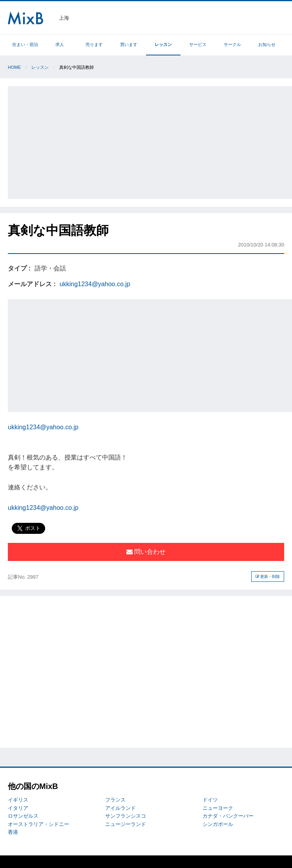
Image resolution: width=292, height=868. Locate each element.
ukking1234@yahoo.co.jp (95, 284)
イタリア (18, 808)
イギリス (18, 800)
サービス (198, 44)
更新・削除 (268, 577)
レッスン (163, 44)
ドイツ (210, 800)
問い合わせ (146, 552)
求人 (60, 44)
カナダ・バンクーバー (228, 816)
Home (14, 67)
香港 (13, 832)
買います (129, 44)
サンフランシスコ (126, 816)
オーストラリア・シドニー (38, 824)
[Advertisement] (151, 141)
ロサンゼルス (23, 816)
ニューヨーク (218, 808)
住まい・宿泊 (25, 44)
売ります (94, 44)
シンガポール (218, 824)
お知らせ (267, 44)
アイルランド (120, 808)
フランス (115, 800)
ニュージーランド (126, 824)
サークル (232, 44)
